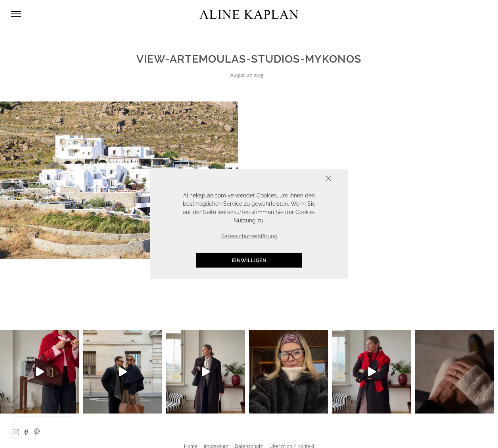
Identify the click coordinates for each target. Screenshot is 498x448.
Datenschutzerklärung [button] (249, 236)
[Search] (16, 408)
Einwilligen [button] (249, 260)
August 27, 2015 (247, 75)
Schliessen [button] (304, 179)
